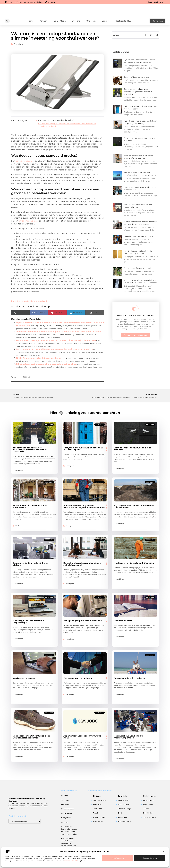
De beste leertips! (123, 621)
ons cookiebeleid (70, 861)
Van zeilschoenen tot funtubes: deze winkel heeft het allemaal (31, 737)
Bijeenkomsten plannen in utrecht (139, 236)
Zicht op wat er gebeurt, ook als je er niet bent (132, 449)
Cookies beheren (150, 858)
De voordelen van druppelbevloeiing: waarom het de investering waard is (54, 349)
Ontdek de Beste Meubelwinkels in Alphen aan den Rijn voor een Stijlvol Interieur (58, 332)
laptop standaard (24, 161)
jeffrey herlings (125, 809)
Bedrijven (19, 44)
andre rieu (123, 817)
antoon (146, 809)
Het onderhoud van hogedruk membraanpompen (129, 737)
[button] (164, 852)
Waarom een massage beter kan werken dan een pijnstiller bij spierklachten (56, 340)
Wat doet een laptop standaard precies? (56, 120)
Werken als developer (24, 678)
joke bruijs (123, 796)
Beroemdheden (68, 809)
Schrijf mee (66, 818)
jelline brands (99, 817)
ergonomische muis (29, 221)
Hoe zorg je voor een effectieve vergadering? (29, 622)
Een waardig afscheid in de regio (138, 268)
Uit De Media (60, 21)
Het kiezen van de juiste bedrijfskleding (134, 563)
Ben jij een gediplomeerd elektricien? (83, 621)
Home (30, 21)
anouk (96, 813)
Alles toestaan (118, 858)
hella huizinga (149, 796)
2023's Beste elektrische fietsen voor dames (39, 358)
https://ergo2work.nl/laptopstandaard (29, 301)
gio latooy (97, 796)
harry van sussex (125, 821)
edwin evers (148, 800)
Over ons (76, 21)
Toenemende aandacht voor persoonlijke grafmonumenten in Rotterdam (138, 92)
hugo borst (98, 804)
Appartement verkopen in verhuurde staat (82, 737)
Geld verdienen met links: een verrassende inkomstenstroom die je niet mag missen (69, 845)
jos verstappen (150, 817)
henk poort (98, 809)
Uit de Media (67, 813)
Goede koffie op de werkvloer (136, 77)
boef (120, 813)
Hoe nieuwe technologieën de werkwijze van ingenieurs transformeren (84, 506)
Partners (44, 21)
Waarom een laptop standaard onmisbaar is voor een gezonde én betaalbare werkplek (67, 125)
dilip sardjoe (123, 804)
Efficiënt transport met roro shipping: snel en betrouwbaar (46, 364)
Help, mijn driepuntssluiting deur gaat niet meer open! (83, 449)
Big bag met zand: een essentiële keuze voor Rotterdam (134, 506)
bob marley (148, 813)
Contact (106, 21)
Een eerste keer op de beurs (78, 678)
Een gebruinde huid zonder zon (130, 678)
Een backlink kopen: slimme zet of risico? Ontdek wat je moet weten (69, 830)
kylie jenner (148, 804)
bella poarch (123, 800)
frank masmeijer (100, 800)
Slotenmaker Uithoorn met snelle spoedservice (30, 506)
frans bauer (98, 821)
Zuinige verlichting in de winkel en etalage (31, 564)
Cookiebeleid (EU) (124, 21)
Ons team (91, 21)
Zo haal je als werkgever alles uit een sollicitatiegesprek (82, 564)
